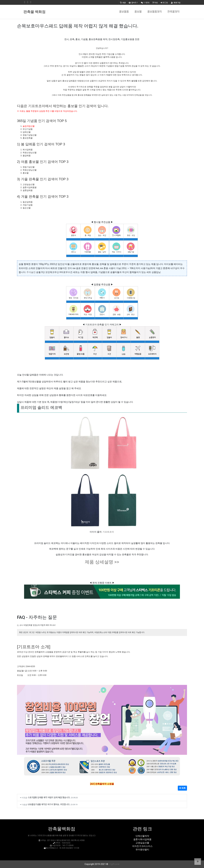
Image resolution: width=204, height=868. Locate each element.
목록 (182, 788)
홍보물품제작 (155, 12)
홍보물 (138, 12)
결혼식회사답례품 (142, 839)
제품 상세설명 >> (102, 562)
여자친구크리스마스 (142, 846)
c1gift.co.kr (114, 864)
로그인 (164, 2)
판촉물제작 (173, 12)
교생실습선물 (142, 843)
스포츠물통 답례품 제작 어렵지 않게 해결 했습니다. (49, 797)
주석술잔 (31, 272)
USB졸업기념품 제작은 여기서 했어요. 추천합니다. (49, 804)
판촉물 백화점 (34, 12)
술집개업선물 (29, 126)
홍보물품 (124, 12)
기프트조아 (108, 532)
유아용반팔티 (142, 850)
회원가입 (176, 2)
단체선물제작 (142, 836)
